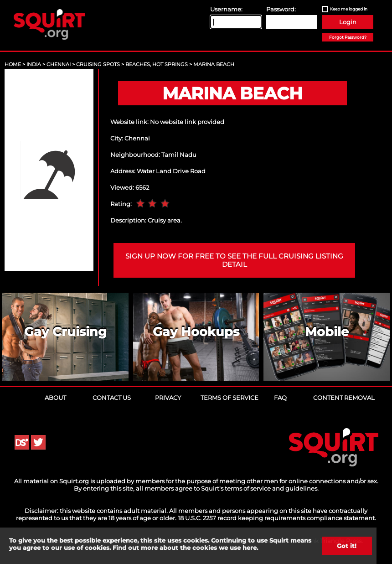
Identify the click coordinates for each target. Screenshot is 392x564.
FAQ (280, 398)
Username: (226, 9)
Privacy (168, 398)
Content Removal (344, 398)
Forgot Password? (348, 37)
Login (348, 22)
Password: (281, 9)
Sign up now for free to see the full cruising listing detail (234, 260)
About (55, 398)
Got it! (347, 546)
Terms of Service (230, 398)
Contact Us (112, 398)
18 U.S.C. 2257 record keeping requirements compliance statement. (277, 518)
